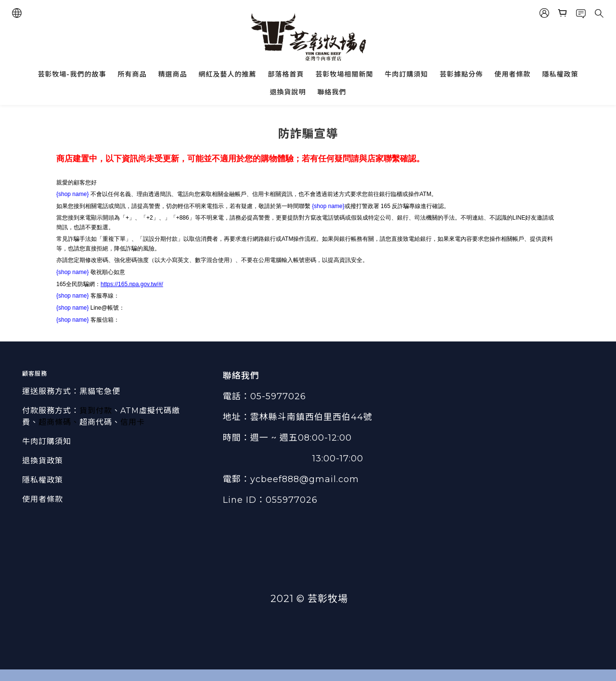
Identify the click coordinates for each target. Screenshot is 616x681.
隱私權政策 (560, 74)
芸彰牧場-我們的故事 (72, 74)
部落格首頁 (286, 74)
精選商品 (173, 74)
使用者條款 (513, 74)
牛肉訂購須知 (407, 74)
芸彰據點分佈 (462, 74)
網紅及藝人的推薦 (228, 74)
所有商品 (132, 74)
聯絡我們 (332, 92)
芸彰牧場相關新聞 (345, 74)
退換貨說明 (288, 92)
